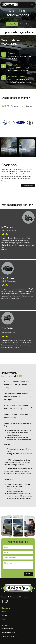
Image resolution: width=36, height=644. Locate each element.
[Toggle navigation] (32, 5)
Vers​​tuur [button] (29, 574)
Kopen (4, 611)
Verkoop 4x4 (24, 24)
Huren (3, 619)
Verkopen (5, 615)
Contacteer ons (28, 186)
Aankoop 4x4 (12, 24)
